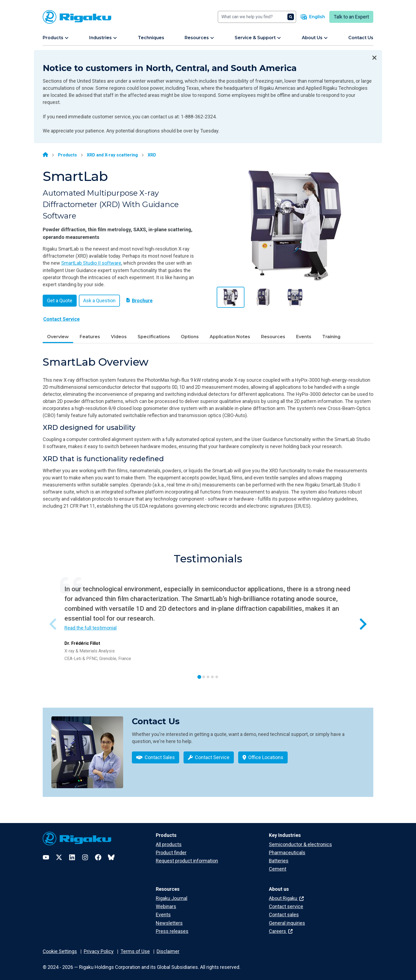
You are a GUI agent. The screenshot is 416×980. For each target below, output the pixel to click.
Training (331, 337)
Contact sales (284, 911)
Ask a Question (99, 301)
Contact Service (61, 319)
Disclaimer (168, 947)
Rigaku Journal (172, 894)
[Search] (257, 17)
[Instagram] (85, 853)
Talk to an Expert (351, 17)
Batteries (279, 857)
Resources (273, 337)
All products (169, 841)
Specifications (154, 337)
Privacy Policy (99, 947)
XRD (152, 155)
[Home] (45, 155)
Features (90, 337)
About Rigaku (286, 894)
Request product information (187, 857)
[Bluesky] (111, 853)
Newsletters (169, 919)
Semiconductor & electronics (300, 841)
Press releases (172, 927)
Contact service (286, 903)
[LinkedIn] (72, 853)
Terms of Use (135, 947)
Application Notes (230, 337)
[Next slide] (362, 624)
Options (190, 337)
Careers (281, 927)
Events (304, 337)
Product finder (171, 849)
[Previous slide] (54, 624)
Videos (119, 337)
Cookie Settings (60, 947)
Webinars (166, 903)
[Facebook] (98, 853)
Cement (278, 865)
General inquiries (287, 919)
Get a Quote (60, 301)
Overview (58, 337)
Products (67, 155)
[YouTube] (46, 853)
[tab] (199, 677)
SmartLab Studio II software (91, 263)
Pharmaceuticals (287, 849)
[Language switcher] (313, 17)
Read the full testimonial (91, 628)
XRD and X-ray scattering (112, 155)
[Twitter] (59, 853)
